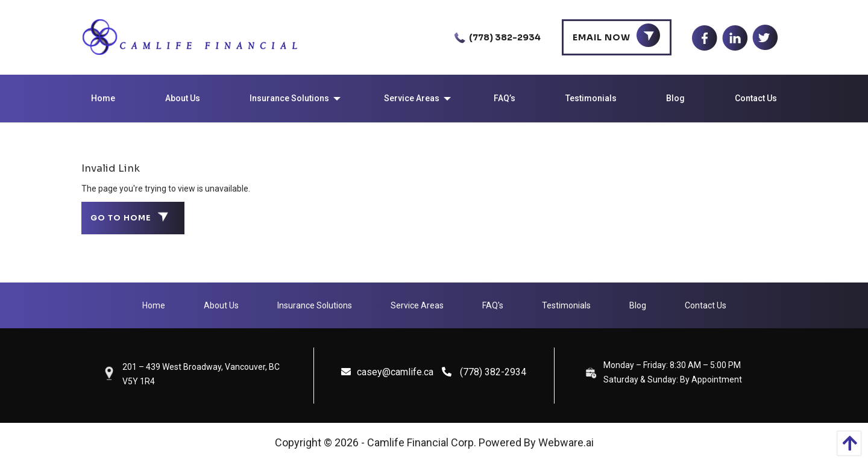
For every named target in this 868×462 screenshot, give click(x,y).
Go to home (121, 218)
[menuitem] (103, 98)
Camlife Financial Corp (420, 442)
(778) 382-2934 (495, 37)
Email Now (602, 37)
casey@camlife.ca (387, 372)
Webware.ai (566, 442)
